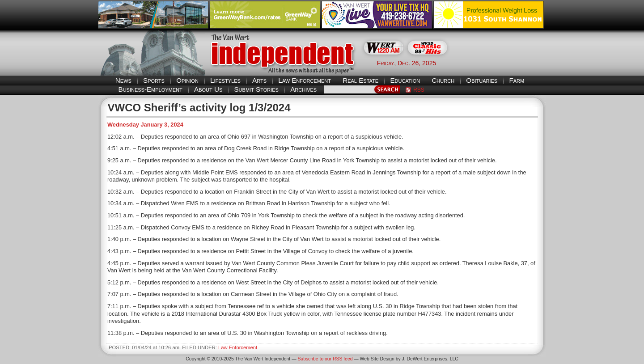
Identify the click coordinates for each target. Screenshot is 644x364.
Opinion (187, 80)
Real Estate (360, 80)
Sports (154, 80)
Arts (259, 80)
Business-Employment (150, 89)
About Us (208, 89)
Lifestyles (225, 80)
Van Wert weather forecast (501, 63)
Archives (303, 89)
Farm (517, 80)
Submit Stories (256, 89)
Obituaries (482, 80)
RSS (419, 90)
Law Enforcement (305, 80)
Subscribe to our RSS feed (325, 359)
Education (405, 80)
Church (443, 80)
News (123, 80)
